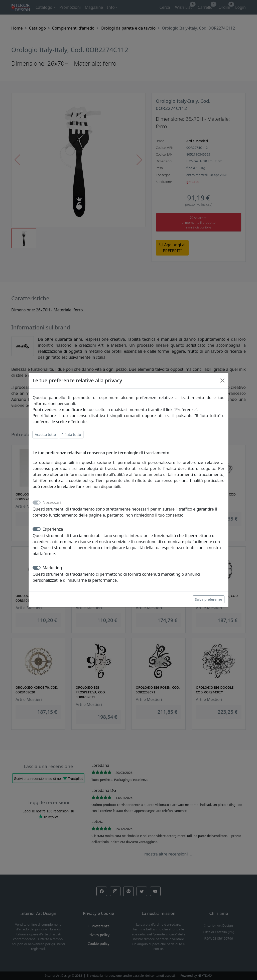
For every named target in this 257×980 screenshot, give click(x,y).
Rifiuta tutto (71, 435)
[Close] (222, 381)
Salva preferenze (209, 599)
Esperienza (53, 529)
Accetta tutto (45, 435)
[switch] (37, 529)
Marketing (52, 568)
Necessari (52, 503)
